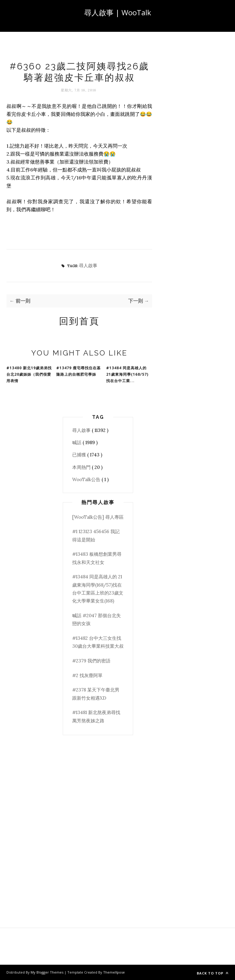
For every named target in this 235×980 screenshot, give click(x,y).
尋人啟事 (88, 265)
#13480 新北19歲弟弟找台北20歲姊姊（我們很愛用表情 (29, 374)
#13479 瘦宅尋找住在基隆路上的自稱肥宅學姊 (78, 371)
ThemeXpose (114, 972)
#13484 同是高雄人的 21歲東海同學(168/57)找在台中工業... (127, 374)
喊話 (77, 442)
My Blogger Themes (47, 972)
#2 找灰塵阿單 (87, 675)
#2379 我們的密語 (91, 661)
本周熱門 (82, 467)
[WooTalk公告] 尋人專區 (98, 517)
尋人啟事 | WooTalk (118, 12)
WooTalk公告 (87, 479)
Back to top (213, 973)
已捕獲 (80, 455)
